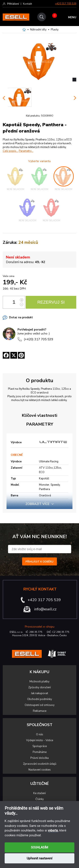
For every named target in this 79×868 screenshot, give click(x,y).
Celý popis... (10, 151)
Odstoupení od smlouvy (40, 705)
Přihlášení (13, 4)
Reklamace (40, 711)
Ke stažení (39, 793)
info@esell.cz (45, 609)
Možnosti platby (39, 682)
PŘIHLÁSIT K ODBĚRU (39, 561)
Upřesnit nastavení (39, 858)
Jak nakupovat (39, 693)
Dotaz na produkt (21, 317)
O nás (40, 734)
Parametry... (26, 151)
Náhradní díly (38, 30)
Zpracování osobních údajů (40, 764)
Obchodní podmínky (40, 699)
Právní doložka (39, 758)
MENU (72, 17)
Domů (24, 30)
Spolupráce (40, 746)
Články (40, 799)
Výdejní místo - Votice (40, 740)
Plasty (55, 30)
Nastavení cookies (40, 770)
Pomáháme (40, 752)
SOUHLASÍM (39, 847)
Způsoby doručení (39, 687)
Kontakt (27, 4)
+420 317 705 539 (66, 4)
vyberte (53, 830)
